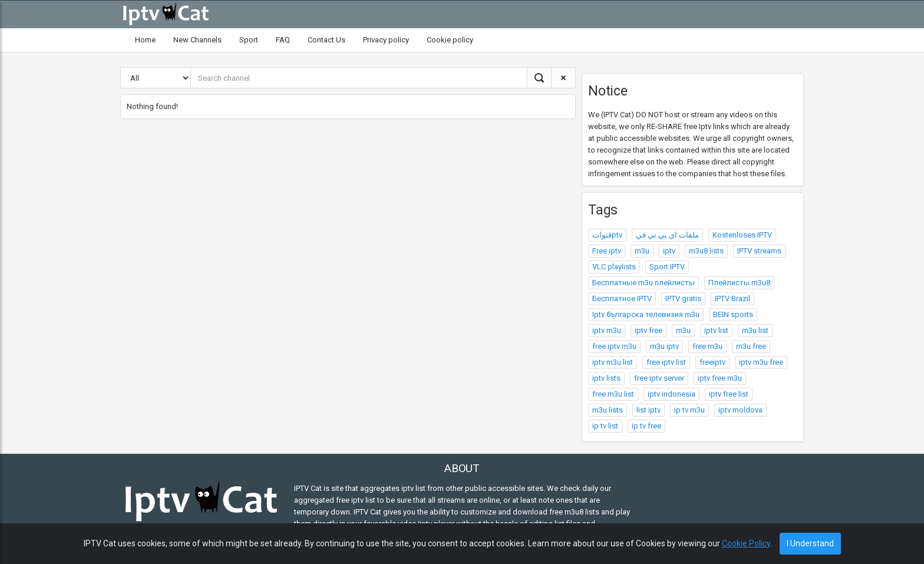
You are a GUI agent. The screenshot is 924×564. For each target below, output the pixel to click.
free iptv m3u (614, 346)
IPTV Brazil (732, 299)
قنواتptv (607, 235)
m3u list (755, 330)
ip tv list (605, 426)
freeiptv (712, 362)
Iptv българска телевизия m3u (646, 314)
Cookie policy (450, 40)
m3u (642, 251)
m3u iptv (664, 346)
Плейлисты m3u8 (739, 283)
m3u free (751, 346)
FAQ (283, 40)
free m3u (707, 346)
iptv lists (606, 378)
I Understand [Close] (810, 543)
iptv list (716, 330)
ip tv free (646, 426)
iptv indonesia (671, 394)
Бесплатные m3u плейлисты (643, 283)
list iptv (649, 410)
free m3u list (613, 394)
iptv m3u (607, 330)
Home (145, 40)
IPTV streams (759, 251)
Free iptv (607, 251)
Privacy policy (386, 40)
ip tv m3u (689, 410)
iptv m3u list (613, 362)
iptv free (649, 330)
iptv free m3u (720, 378)
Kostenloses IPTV (742, 235)
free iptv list (666, 362)
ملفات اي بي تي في (667, 235)
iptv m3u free (761, 362)
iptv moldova (740, 410)
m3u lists (608, 410)
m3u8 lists (706, 251)
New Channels (197, 40)
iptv (669, 251)
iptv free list (729, 394)
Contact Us (326, 40)
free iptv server (659, 378)
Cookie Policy (746, 543)
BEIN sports (733, 314)
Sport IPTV (667, 267)
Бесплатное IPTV (622, 299)
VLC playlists (614, 267)
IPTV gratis (683, 299)
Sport (249, 40)
